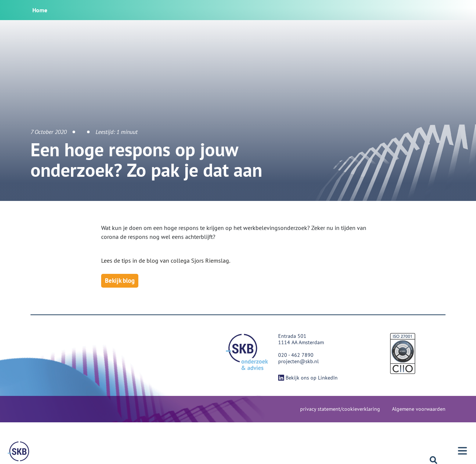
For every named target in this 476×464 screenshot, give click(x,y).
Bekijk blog (120, 281)
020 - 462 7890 (296, 355)
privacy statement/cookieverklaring (340, 409)
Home (40, 10)
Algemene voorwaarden (419, 409)
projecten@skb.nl (298, 361)
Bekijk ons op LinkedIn (308, 378)
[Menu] (19, 451)
